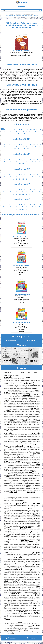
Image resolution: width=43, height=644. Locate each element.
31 (25, 149)
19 (14, 132)
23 (26, 132)
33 (29, 179)
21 (20, 132)
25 (33, 132)
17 (7, 132)
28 (18, 134)
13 (34, 129)
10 (24, 129)
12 (31, 129)
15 (40, 129)
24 (29, 132)
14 (37, 129)
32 (28, 149)
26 (36, 132)
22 (23, 132)
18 (10, 132)
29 (22, 134)
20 (17, 132)
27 (39, 132)
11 (28, 129)
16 (4, 132)
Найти (40, 10)
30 (25, 134)
